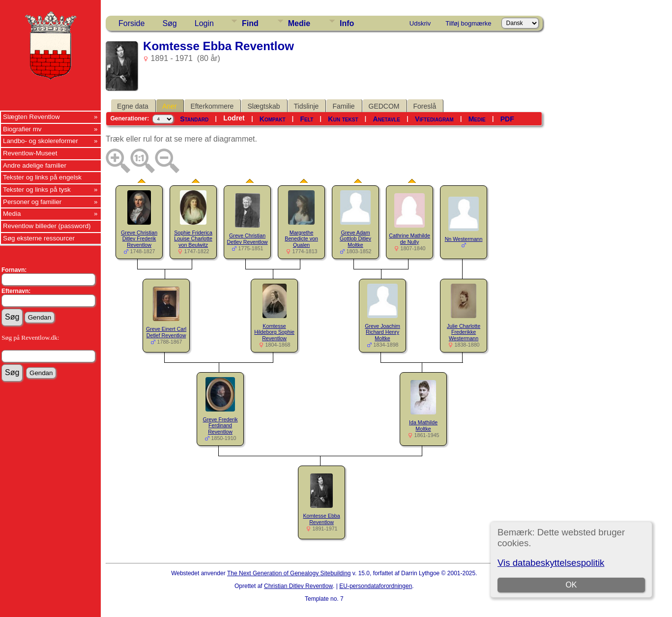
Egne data (133, 106)
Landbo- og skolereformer (41, 141)
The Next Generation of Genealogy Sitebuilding (289, 573)
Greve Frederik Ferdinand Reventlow (220, 426)
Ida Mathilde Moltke (423, 426)
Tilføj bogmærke (468, 23)
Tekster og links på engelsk (42, 177)
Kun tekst (343, 119)
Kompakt (273, 119)
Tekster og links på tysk (37, 190)
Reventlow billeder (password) (47, 226)
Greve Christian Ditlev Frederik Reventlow (139, 239)
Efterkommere (212, 106)
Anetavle (387, 119)
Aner (170, 106)
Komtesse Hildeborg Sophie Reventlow (274, 332)
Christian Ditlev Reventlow (298, 586)
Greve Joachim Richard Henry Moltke (382, 332)
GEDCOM (384, 106)
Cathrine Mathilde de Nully (409, 239)
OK (571, 585)
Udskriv (420, 23)
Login (204, 23)
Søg (169, 23)
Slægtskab (263, 106)
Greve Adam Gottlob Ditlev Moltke (355, 239)
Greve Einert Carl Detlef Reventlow (166, 332)
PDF (507, 119)
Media (12, 214)
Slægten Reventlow (31, 117)
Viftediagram (434, 119)
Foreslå (425, 106)
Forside (131, 23)
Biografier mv (22, 129)
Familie (343, 106)
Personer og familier (32, 202)
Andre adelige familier (35, 165)
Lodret (234, 118)
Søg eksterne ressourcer (39, 238)
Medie (299, 23)
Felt (307, 119)
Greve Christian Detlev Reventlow (248, 239)
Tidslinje (307, 106)
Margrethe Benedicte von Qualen (301, 239)
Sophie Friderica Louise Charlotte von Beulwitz (193, 239)
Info (347, 23)
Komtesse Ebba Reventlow (321, 519)
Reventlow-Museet (30, 153)
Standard (194, 119)
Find (250, 23)
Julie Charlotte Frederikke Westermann (464, 332)
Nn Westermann (464, 239)
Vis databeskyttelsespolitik (551, 563)
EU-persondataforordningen (376, 586)
